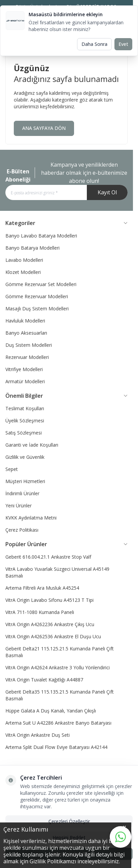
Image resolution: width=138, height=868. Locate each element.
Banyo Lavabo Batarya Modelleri (41, 236)
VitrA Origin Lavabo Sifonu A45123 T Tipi (49, 600)
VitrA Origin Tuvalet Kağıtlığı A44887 (44, 680)
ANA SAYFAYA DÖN (44, 128)
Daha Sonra (94, 44)
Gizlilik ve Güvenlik (25, 457)
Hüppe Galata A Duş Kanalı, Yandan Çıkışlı (51, 711)
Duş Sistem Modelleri (29, 345)
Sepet (12, 469)
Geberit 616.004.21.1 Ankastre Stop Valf (48, 557)
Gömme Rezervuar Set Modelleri (41, 284)
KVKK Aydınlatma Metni (31, 518)
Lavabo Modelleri (24, 260)
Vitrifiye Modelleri (24, 369)
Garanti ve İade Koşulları (32, 445)
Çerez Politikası (22, 530)
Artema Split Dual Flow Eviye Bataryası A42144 (56, 747)
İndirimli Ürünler (22, 493)
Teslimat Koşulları (25, 408)
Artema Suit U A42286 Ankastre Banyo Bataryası (58, 723)
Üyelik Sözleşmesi (25, 421)
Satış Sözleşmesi (24, 433)
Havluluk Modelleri (25, 321)
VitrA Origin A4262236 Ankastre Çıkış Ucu (50, 624)
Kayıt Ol (107, 192)
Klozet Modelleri (23, 272)
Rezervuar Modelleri (27, 357)
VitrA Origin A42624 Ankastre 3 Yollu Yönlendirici (58, 667)
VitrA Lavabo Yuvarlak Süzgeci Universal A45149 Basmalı (57, 572)
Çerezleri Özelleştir (69, 821)
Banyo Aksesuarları (26, 333)
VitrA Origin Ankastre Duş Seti (38, 735)
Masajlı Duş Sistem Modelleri (37, 309)
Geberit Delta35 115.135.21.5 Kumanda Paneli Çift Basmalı (60, 695)
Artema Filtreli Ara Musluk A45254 (42, 588)
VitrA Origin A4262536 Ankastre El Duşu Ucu (53, 636)
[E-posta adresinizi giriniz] (66, 192)
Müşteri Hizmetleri (25, 481)
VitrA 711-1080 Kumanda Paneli (40, 612)
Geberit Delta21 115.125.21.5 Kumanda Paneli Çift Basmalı (60, 652)
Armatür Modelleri (25, 381)
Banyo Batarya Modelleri (32, 248)
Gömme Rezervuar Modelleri (37, 296)
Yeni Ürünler (19, 506)
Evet (123, 44)
